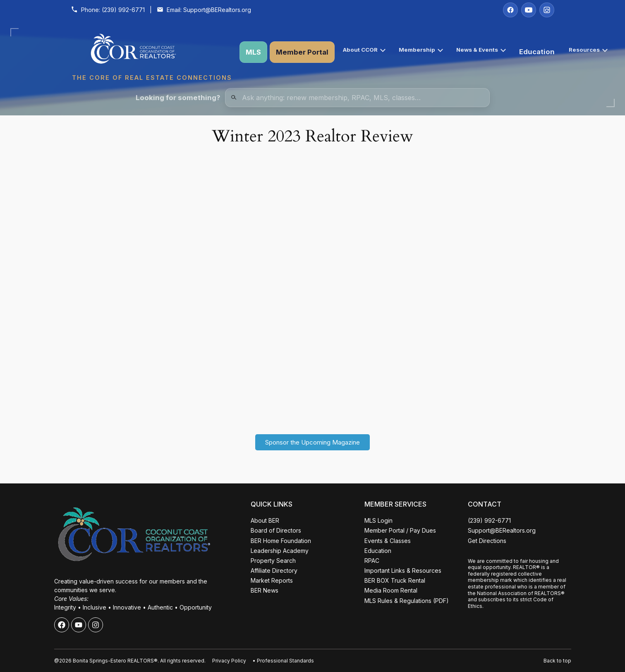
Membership (421, 50)
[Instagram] (547, 10)
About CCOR (364, 50)
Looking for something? (178, 98)
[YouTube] (529, 10)
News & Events (481, 50)
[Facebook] (510, 10)
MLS (253, 52)
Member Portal (302, 52)
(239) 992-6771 (123, 10)
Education (537, 52)
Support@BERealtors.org (217, 10)
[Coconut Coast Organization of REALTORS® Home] (152, 52)
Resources (588, 50)
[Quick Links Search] (357, 98)
